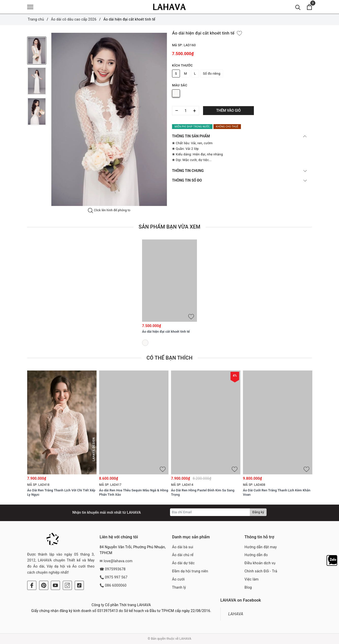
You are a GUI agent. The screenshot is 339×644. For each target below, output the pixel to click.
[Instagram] (67, 585)
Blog (248, 587)
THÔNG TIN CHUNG (239, 171)
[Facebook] (32, 585)
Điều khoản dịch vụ (260, 563)
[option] (109, 119)
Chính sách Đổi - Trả (261, 571)
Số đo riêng (212, 74)
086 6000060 (116, 585)
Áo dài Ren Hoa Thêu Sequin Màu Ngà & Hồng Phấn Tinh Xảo (134, 492)
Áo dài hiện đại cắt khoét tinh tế (166, 332)
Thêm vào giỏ (228, 110)
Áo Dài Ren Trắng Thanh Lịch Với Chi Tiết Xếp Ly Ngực (61, 492)
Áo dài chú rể (183, 555)
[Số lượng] (186, 111)
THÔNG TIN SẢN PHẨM (239, 136)
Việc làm (252, 579)
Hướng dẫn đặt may (261, 547)
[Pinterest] (44, 585)
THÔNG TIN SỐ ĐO (239, 180)
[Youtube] (55, 585)
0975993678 (115, 569)
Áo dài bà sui (183, 547)
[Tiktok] (79, 585)
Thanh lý (179, 587)
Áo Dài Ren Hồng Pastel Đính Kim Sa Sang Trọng (203, 492)
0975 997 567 (116, 577)
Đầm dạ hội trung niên (190, 571)
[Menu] (30, 7)
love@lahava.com (118, 561)
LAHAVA (236, 614)
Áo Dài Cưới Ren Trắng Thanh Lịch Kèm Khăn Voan (277, 492)
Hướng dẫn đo (256, 555)
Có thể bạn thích (169, 358)
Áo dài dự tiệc (183, 563)
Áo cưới (178, 579)
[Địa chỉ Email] (210, 512)
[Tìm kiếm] (298, 7)
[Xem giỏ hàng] (309, 7)
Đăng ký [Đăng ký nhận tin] (258, 512)
